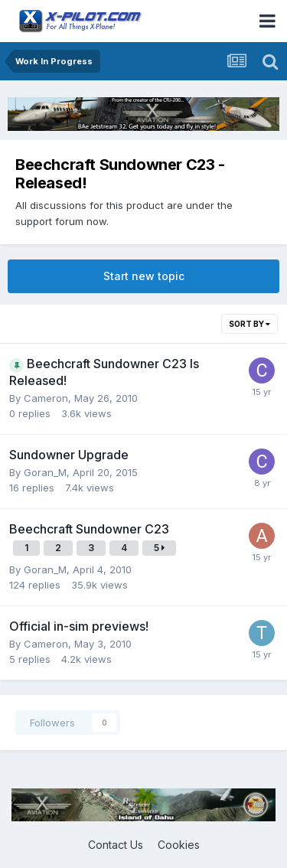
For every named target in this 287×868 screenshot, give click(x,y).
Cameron (46, 398)
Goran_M (45, 472)
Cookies (179, 845)
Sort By (249, 324)
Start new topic (144, 276)
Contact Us (116, 845)
